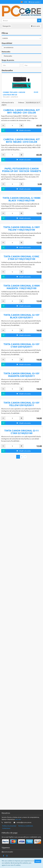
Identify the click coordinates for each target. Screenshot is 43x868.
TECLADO (6, 97)
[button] (22, 2)
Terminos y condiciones (26, 835)
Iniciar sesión (35, 2)
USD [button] (26, 2)
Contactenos (6, 838)
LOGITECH (14, 97)
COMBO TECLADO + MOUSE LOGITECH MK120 (14, 93)
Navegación (7, 26)
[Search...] (19, 20)
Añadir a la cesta (23, 168)
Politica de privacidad (9, 835)
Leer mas (18, 829)
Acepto (38, 861)
